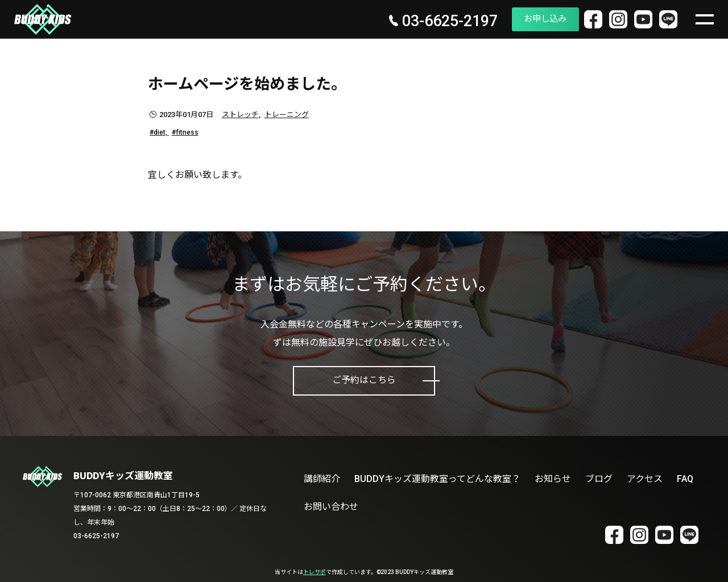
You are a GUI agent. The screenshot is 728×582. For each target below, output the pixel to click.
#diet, (159, 132)
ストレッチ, (241, 115)
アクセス (645, 479)
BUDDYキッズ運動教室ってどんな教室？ (437, 479)
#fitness (185, 132)
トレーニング (287, 115)
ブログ (599, 479)
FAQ (685, 479)
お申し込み (527, 19)
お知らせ (553, 479)
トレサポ (315, 572)
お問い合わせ (331, 507)
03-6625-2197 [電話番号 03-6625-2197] (421, 22)
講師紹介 (322, 479)
